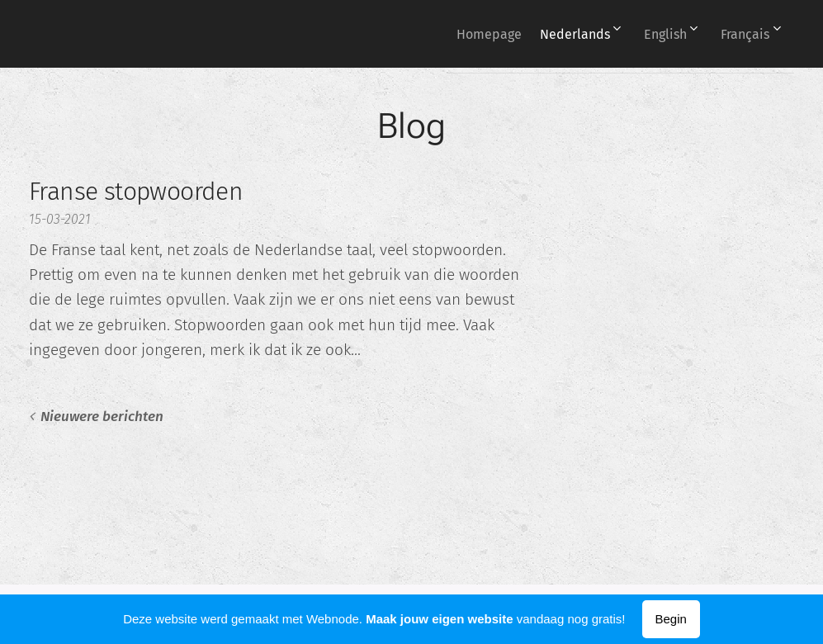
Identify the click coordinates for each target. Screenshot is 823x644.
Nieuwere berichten (102, 417)
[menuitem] (461, 34)
